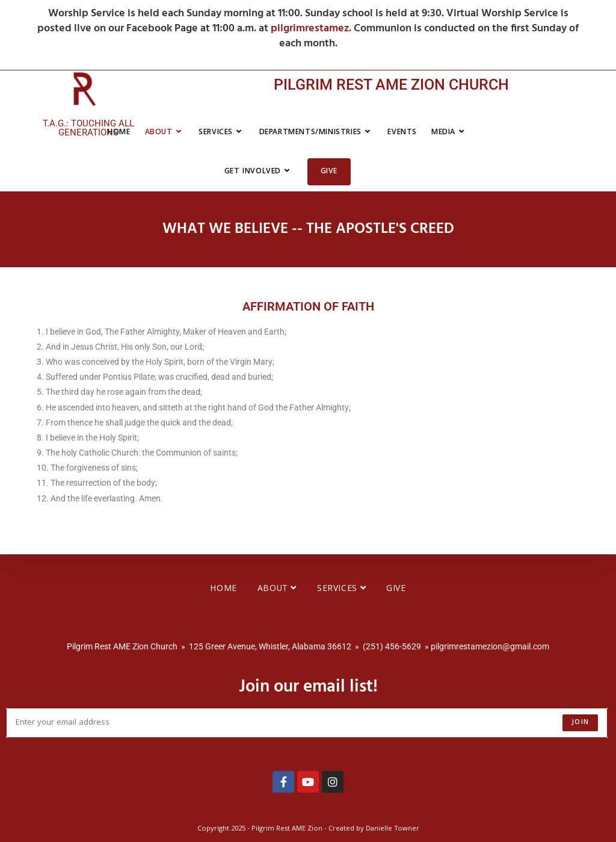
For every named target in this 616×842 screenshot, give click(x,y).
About (277, 589)
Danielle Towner (393, 829)
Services (341, 589)
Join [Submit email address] (580, 723)
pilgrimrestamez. (312, 29)
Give (396, 589)
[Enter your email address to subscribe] (307, 723)
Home (223, 589)
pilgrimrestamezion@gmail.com (490, 646)
